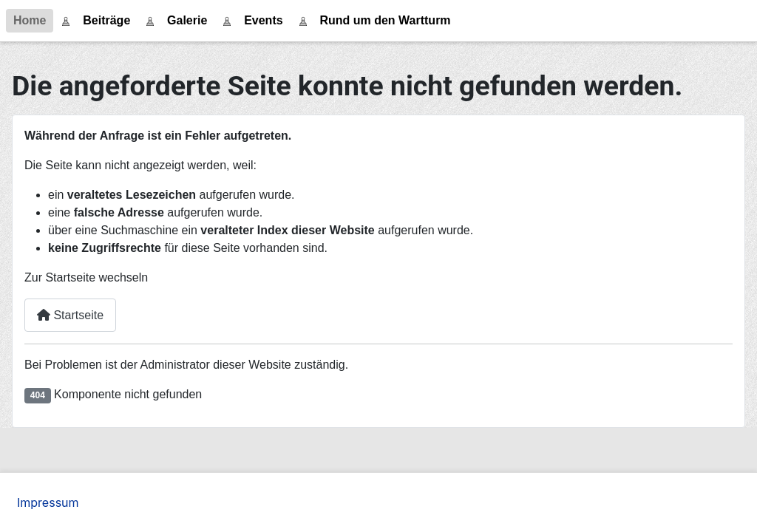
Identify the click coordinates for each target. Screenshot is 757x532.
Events (263, 20)
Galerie (187, 20)
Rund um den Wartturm (385, 20)
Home (30, 20)
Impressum (48, 502)
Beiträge (106, 20)
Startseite (70, 315)
